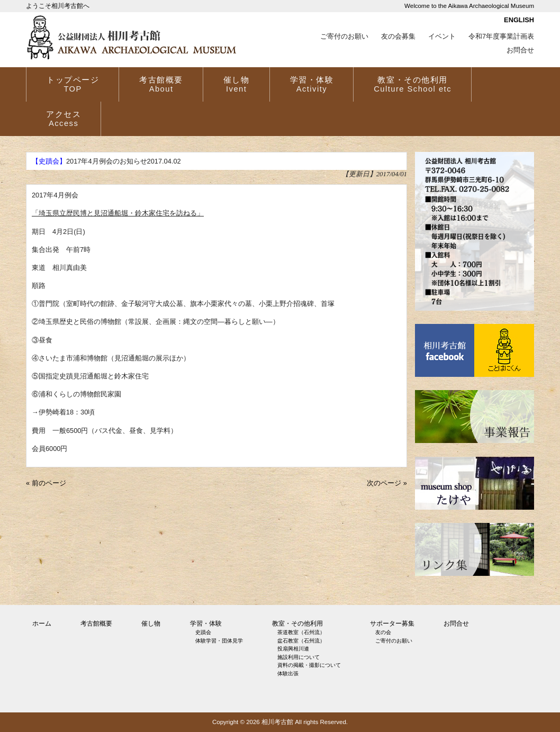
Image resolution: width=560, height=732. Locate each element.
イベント (442, 37)
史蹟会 (203, 632)
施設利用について (299, 657)
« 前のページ (46, 483)
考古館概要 (96, 623)
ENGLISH (519, 20)
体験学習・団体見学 (219, 641)
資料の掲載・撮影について (309, 665)
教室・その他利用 (297, 623)
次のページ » (387, 483)
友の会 (383, 632)
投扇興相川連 (293, 649)
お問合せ (520, 50)
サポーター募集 (392, 623)
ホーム (42, 623)
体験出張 (288, 674)
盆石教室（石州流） (301, 641)
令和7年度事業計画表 (501, 37)
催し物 (151, 623)
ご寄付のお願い (344, 37)
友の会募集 (398, 37)
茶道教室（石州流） (301, 632)
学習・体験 (206, 623)
